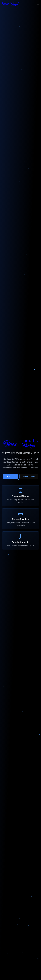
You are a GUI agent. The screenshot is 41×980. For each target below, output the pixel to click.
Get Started (10, 476)
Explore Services (29, 476)
